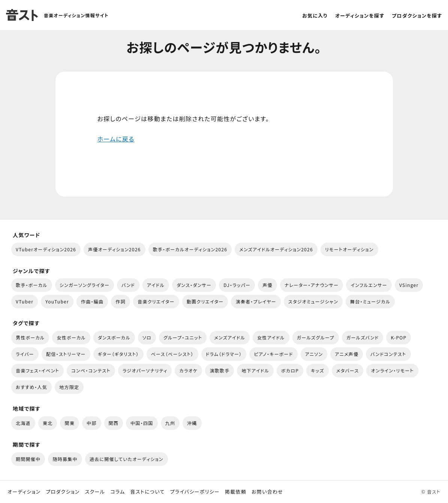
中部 (92, 423)
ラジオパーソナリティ (145, 370)
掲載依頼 (236, 492)
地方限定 (69, 387)
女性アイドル (271, 337)
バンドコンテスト (388, 354)
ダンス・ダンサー (194, 285)
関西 (114, 423)
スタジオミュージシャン (313, 301)
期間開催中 (28, 459)
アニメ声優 (347, 354)
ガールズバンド (363, 337)
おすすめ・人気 (31, 387)
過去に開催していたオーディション (127, 459)
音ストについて (147, 492)
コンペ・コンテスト (91, 370)
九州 (170, 423)
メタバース (348, 370)
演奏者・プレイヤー (256, 301)
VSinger (409, 285)
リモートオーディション (349, 249)
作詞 (121, 301)
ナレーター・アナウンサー (312, 285)
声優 (267, 285)
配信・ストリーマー (66, 354)
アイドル (156, 285)
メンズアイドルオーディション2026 (276, 249)
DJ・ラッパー (237, 285)
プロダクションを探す (417, 16)
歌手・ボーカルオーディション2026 (190, 249)
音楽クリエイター (156, 301)
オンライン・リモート (392, 370)
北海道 (23, 423)
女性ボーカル (71, 337)
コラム (118, 492)
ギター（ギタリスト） (118, 354)
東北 (48, 423)
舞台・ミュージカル (370, 301)
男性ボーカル (30, 337)
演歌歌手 (220, 370)
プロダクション (63, 492)
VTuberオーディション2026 (46, 249)
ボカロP (290, 370)
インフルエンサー (369, 285)
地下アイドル (255, 370)
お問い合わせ (267, 492)
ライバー (25, 354)
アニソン (314, 354)
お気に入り (315, 16)
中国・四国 (142, 423)
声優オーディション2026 (114, 249)
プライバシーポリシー (195, 492)
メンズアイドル (230, 337)
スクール (95, 492)
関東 (70, 423)
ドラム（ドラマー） (224, 354)
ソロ (147, 337)
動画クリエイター (205, 301)
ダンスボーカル (114, 337)
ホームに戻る (116, 139)
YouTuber (57, 301)
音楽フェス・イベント (37, 370)
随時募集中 (65, 459)
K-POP (399, 337)
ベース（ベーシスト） (172, 354)
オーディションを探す (360, 16)
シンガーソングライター (85, 285)
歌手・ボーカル (32, 285)
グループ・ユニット (183, 337)
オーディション (24, 492)
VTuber (25, 301)
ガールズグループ (316, 337)
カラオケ (188, 370)
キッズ (318, 370)
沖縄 (192, 423)
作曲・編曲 (92, 301)
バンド (128, 285)
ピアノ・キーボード (273, 354)
